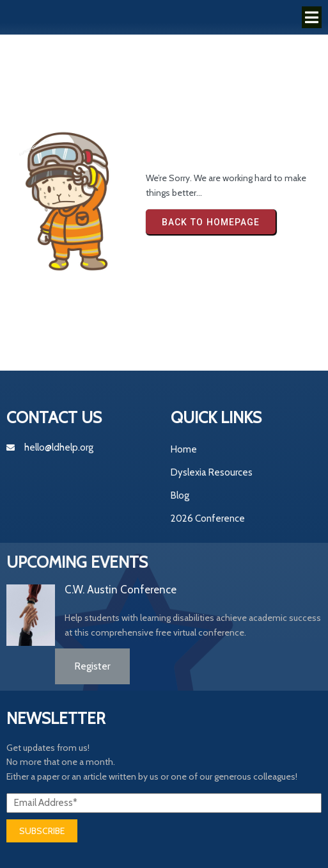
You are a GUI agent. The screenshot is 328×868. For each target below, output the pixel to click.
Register (92, 666)
